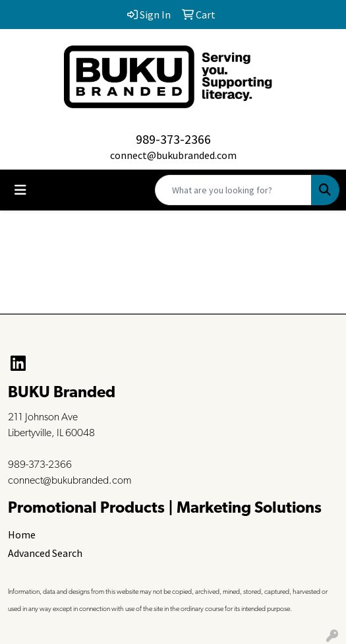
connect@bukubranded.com (173, 155)
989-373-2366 (173, 139)
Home (22, 534)
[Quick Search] (233, 190)
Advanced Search (45, 553)
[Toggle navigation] (20, 190)
